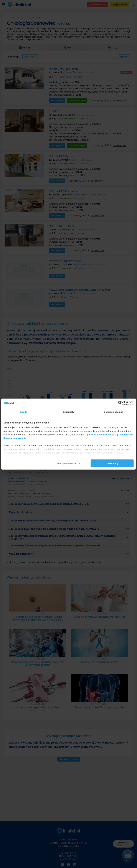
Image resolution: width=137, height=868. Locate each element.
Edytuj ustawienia (68, 463)
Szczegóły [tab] (68, 412)
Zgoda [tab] (24, 412)
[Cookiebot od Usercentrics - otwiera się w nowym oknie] (120, 403)
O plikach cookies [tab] (113, 412)
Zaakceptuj (112, 463)
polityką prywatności (99, 435)
